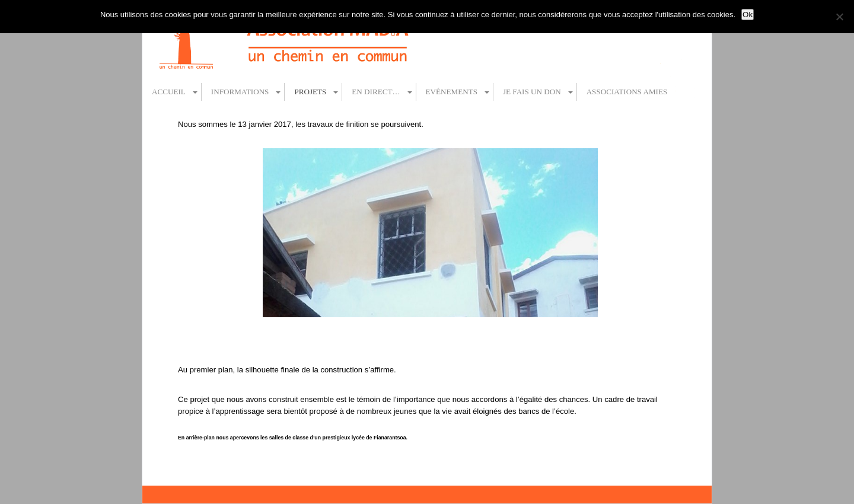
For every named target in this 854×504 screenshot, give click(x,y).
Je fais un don (532, 92)
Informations (240, 92)
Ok (748, 15)
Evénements (452, 92)
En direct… (376, 92)
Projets (310, 92)
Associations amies (627, 92)
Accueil (169, 92)
